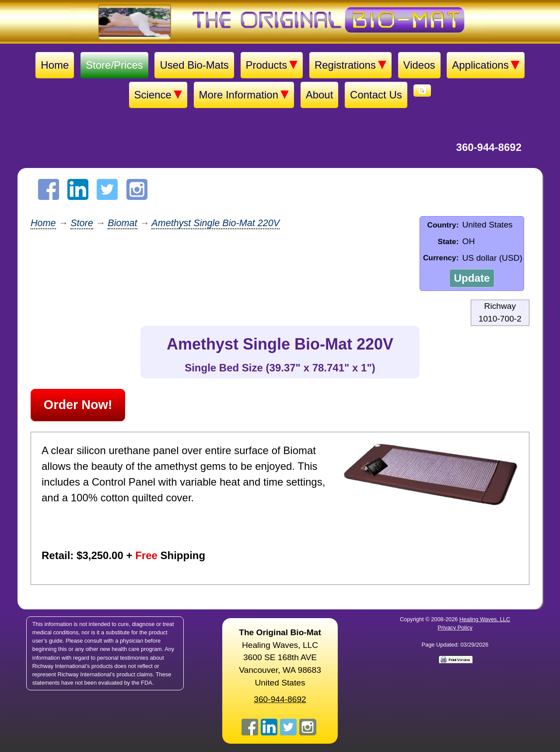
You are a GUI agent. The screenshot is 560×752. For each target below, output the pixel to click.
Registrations (350, 65)
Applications (485, 65)
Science (158, 95)
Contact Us (376, 95)
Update (472, 278)
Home (55, 65)
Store (82, 223)
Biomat (122, 223)
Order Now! (78, 405)
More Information (244, 95)
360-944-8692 (489, 147)
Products (272, 65)
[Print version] (455, 659)
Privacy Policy (455, 628)
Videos (419, 65)
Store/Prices (114, 65)
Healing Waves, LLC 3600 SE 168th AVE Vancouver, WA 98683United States (280, 658)
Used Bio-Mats (194, 65)
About (320, 95)
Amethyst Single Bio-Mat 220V (215, 223)
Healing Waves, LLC (485, 619)
